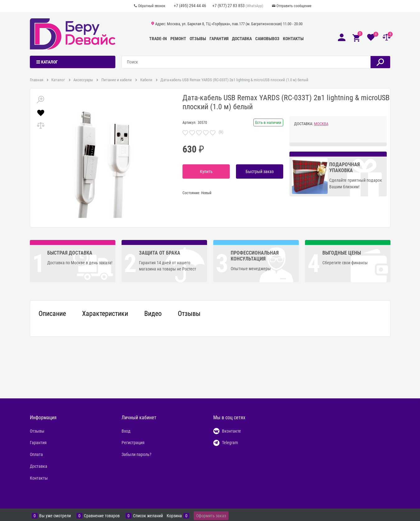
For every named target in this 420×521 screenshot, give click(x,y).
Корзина (174, 516)
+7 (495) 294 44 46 (190, 6)
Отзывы (198, 39)
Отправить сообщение (294, 6)
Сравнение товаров (102, 516)
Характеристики (105, 314)
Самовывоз (267, 39)
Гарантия (219, 39)
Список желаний (148, 516)
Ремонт (178, 39)
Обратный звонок (152, 6)
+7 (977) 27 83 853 (228, 6)
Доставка (242, 39)
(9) (221, 132)
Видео (153, 314)
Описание (52, 314)
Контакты (293, 39)
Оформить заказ (211, 516)
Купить (206, 171)
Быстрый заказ (260, 171)
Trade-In (158, 39)
